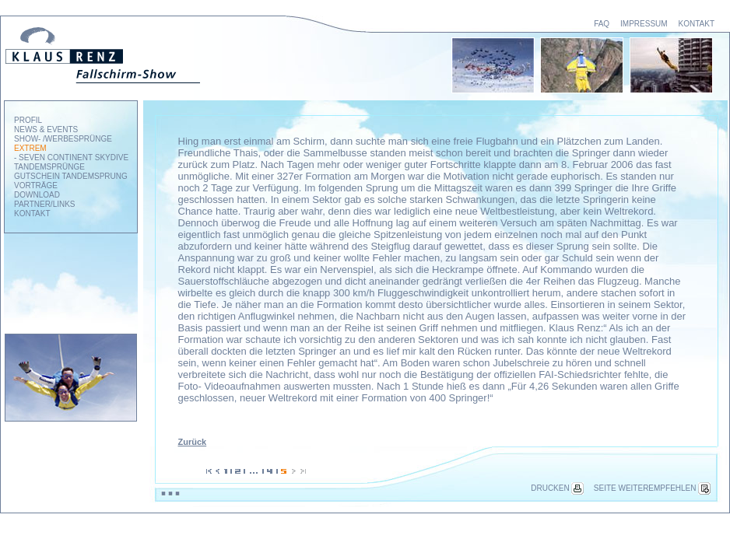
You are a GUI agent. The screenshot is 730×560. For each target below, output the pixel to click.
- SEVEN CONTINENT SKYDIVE (71, 157)
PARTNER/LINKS (45, 204)
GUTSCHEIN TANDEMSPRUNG (71, 176)
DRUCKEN (557, 488)
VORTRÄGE (36, 185)
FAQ (602, 24)
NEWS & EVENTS (46, 129)
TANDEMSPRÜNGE (49, 167)
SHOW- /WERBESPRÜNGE (63, 139)
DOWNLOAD (37, 195)
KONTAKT (697, 24)
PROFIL (28, 120)
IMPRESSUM (644, 24)
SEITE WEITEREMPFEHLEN (652, 488)
